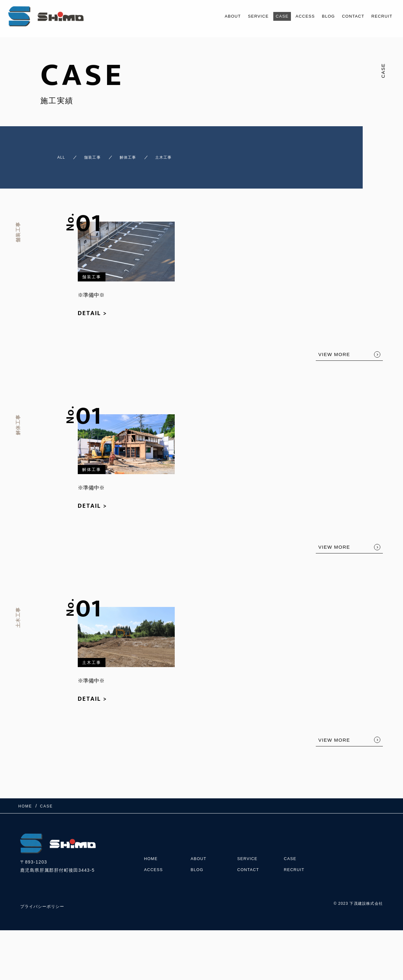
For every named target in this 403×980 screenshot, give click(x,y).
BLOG (321, 16)
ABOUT (215, 16)
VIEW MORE (334, 349)
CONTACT (348, 16)
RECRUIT (380, 16)
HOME (152, 847)
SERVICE (243, 16)
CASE (270, 16)
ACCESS (295, 16)
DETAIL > (92, 308)
